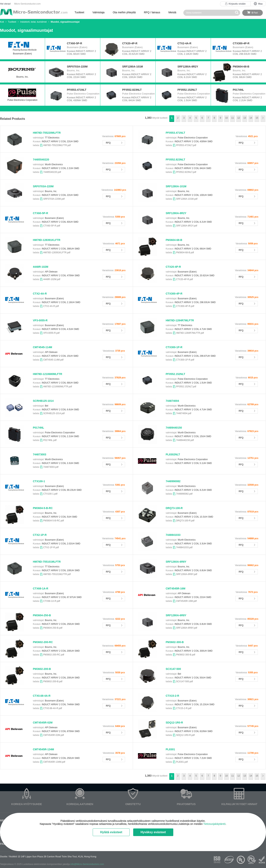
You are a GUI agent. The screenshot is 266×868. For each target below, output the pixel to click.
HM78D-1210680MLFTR (47, 374)
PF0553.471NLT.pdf (186, 145)
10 (226, 118)
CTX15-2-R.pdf (184, 708)
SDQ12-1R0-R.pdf (185, 735)
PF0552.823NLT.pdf (186, 172)
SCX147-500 (173, 669)
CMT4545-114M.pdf (53, 360)
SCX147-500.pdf (184, 681)
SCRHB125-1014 (43, 401)
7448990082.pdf (184, 494)
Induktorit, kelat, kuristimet (33, 22)
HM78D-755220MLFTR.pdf (57, 145)
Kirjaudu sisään (237, 4)
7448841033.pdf (184, 547)
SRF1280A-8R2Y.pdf (186, 226)
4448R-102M (41, 267)
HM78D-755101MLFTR (47, 562)
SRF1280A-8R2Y (176, 213)
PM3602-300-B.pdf (186, 655)
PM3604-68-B (174, 240)
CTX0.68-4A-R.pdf (53, 708)
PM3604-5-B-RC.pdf (53, 521)
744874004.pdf (184, 413)
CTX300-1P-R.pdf (185, 360)
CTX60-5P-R (40, 213)
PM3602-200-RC (43, 642)
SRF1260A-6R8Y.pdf (186, 574)
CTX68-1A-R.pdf (52, 601)
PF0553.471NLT (175, 133)
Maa (260, 4)
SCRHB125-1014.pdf (54, 413)
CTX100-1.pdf (50, 494)
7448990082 (173, 481)
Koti (2, 22)
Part (255, 13)
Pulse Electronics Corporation (22, 95)
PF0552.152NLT (175, 374)
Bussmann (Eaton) (22, 48)
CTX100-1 (39, 481)
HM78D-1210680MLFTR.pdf (57, 387)
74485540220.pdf (52, 172)
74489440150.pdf (185, 440)
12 (239, 118)
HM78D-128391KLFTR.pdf (57, 253)
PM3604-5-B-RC (43, 508)
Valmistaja (99, 12)
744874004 (172, 401)
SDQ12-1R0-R (174, 723)
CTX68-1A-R (41, 588)
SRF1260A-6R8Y (176, 562)
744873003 (40, 454)
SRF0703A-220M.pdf (54, 199)
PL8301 (170, 749)
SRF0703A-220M (43, 186)
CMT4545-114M (42, 347)
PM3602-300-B (175, 642)
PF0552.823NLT (175, 160)
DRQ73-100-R (174, 508)
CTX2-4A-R (40, 294)
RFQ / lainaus (152, 12)
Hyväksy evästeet (153, 832)
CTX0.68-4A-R (42, 696)
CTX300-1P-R (174, 347)
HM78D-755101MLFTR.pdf (57, 574)
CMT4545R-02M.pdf (53, 735)
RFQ (108, 143)
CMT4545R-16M (175, 588)
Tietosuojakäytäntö (214, 824)
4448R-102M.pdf (52, 279)
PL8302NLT (173, 454)
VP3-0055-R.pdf (51, 333)
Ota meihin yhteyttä (124, 12)
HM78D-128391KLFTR (47, 240)
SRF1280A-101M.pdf (187, 199)
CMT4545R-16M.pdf (186, 601)
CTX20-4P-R (173, 267)
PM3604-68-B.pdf (185, 253)
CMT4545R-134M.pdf (54, 762)
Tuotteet (79, 12)
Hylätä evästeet (111, 832)
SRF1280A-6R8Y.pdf (186, 628)
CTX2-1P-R (40, 535)
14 (251, 118)
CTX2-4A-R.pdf (51, 306)
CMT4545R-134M (43, 749)
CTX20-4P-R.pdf (184, 279)
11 (232, 118)
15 (257, 118)
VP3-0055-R (40, 320)
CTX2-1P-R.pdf (51, 547)
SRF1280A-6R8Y (176, 615)
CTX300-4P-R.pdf (185, 306)
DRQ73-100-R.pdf (185, 521)
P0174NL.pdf (50, 440)
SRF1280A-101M (176, 186)
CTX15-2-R (172, 696)
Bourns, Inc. (22, 72)
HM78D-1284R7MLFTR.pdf (190, 333)
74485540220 (41, 160)
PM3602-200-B (42, 669)
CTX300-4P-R (174, 294)
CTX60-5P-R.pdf (52, 226)
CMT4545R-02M (43, 723)
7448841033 (173, 535)
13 (245, 118)
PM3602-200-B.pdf (53, 681)
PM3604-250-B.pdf (53, 628)
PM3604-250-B (42, 615)
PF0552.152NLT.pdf (186, 387)
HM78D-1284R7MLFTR (180, 320)
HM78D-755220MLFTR (47, 133)
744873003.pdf (51, 467)
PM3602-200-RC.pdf (54, 655)
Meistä (172, 12)
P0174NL (38, 428)
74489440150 (174, 428)
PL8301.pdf (182, 762)
